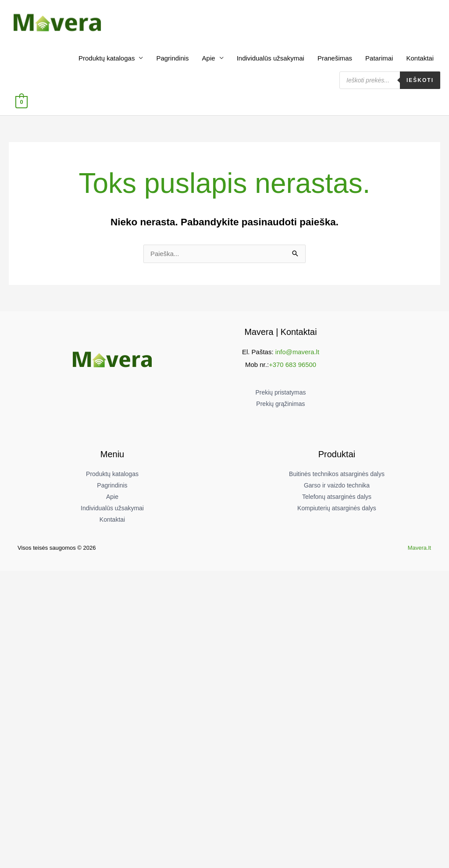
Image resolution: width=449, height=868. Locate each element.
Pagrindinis (172, 59)
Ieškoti (420, 82)
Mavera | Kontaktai (281, 333)
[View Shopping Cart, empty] (21, 103)
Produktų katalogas (107, 59)
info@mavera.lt (297, 353)
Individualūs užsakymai (271, 59)
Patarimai (379, 59)
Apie (209, 59)
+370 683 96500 (293, 365)
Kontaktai (420, 59)
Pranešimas (335, 59)
